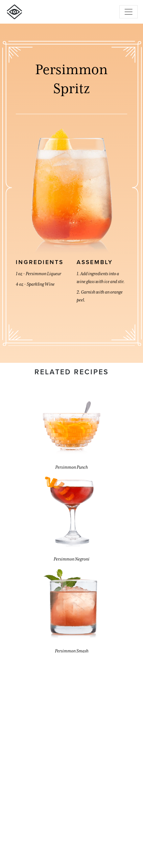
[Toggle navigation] (129, 12)
